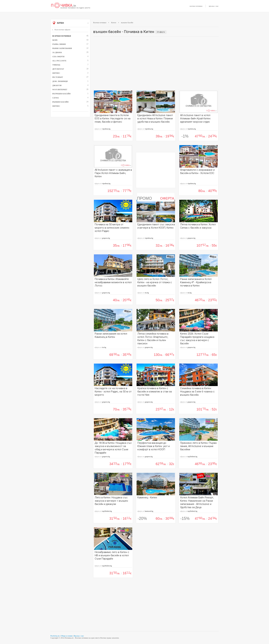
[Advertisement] (156, 64)
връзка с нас (214, 6)
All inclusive (59, 61)
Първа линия (59, 44)
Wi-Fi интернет (60, 89)
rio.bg (147, 293)
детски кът (58, 69)
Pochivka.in (55, 636)
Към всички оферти (61, 30)
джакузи (57, 85)
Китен (70, 23)
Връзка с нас (79, 636)
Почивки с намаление (71, 6)
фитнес (56, 73)
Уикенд (56, 65)
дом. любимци (60, 81)
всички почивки (196, 6)
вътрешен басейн (61, 94)
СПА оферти (58, 57)
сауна (55, 98)
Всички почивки (100, 22)
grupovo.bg (106, 238)
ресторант (58, 77)
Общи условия (67, 636)
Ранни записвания (62, 48)
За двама (57, 52)
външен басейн (60, 102)
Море (55, 40)
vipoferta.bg (106, 129)
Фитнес (56, 106)
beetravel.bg (149, 511)
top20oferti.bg (192, 457)
